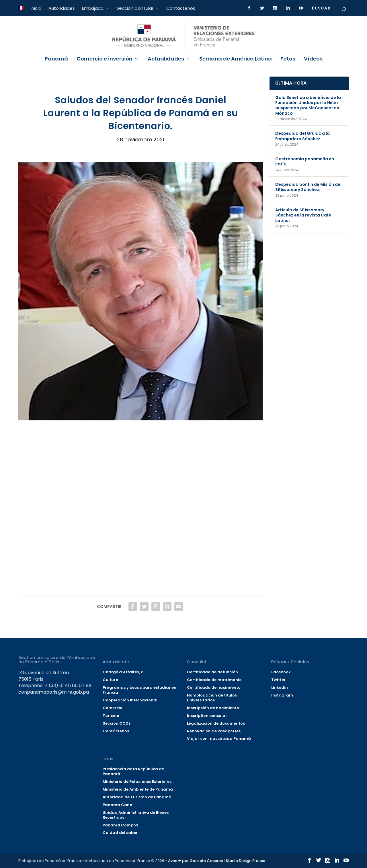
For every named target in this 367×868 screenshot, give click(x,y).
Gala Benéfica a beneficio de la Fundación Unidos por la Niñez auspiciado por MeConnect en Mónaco (308, 105)
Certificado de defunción (212, 672)
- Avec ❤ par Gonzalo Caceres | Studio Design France (215, 861)
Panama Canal (118, 805)
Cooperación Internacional (130, 700)
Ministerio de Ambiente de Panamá (138, 789)
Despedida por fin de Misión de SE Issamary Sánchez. (308, 187)
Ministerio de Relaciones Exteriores (137, 782)
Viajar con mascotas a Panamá (219, 739)
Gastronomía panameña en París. (305, 161)
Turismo (111, 716)
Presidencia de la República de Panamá (133, 771)
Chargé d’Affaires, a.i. (125, 672)
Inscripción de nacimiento (213, 708)
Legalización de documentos (216, 723)
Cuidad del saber (120, 833)
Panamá (56, 59)
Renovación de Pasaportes (214, 731)
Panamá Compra (120, 825)
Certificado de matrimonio (214, 680)
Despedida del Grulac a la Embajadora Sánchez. (302, 136)
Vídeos (313, 59)
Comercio (113, 708)
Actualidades (166, 59)
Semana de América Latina (236, 59)
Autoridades (62, 8)
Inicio (36, 8)
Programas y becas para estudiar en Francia (139, 690)
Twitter (278, 680)
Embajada (93, 8)
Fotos (288, 59)
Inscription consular (207, 716)
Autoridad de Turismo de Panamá (137, 797)
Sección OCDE (117, 723)
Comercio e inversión (105, 59)
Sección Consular (135, 8)
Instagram (282, 695)
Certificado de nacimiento (214, 687)
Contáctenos (181, 8)
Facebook (281, 672)
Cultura (111, 680)
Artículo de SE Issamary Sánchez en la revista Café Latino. (303, 215)
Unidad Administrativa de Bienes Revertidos (136, 815)
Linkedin (280, 687)
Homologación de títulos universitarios (212, 698)
